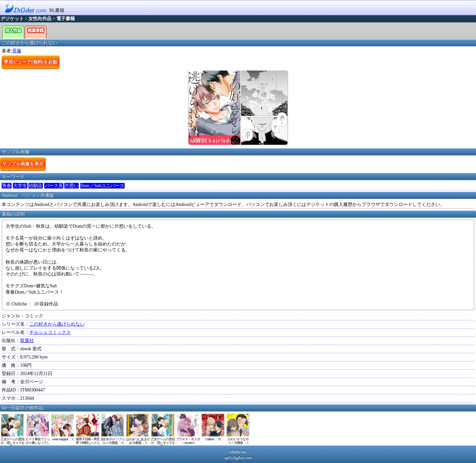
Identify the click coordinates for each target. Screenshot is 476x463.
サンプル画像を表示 (23, 164)
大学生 (20, 186)
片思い (72, 186)
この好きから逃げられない (57, 324)
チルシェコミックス (50, 332)
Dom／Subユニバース (103, 186)
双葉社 (27, 341)
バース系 (54, 186)
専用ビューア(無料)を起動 (30, 62)
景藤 (17, 51)
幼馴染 (36, 186)
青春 (7, 186)
